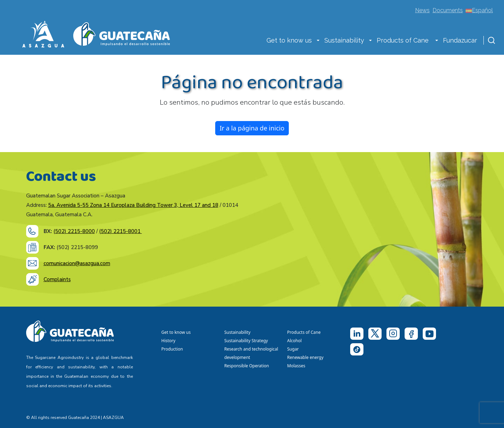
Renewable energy (306, 357)
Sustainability (344, 40)
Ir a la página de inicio (252, 128)
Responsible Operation (248, 366)
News (422, 10)
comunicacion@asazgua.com (77, 263)
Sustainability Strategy (246, 341)
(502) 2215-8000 (74, 231)
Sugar (293, 349)
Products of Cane (404, 40)
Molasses (296, 366)
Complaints (57, 279)
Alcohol (294, 341)
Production (172, 349)
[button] (318, 41)
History (168, 341)
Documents (448, 10)
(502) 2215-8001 (121, 231)
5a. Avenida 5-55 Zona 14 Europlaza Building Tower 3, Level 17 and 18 (133, 205)
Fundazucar (460, 40)
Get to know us (289, 40)
